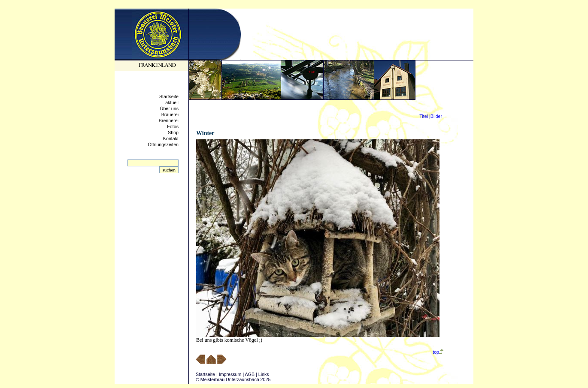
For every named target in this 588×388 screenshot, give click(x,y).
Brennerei (169, 120)
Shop (173, 132)
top (438, 352)
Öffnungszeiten (164, 144)
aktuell (172, 102)
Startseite (169, 96)
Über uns (169, 108)
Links (264, 374)
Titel (424, 116)
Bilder (436, 116)
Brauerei (170, 114)
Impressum (230, 374)
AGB (250, 374)
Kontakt (171, 138)
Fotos (173, 126)
